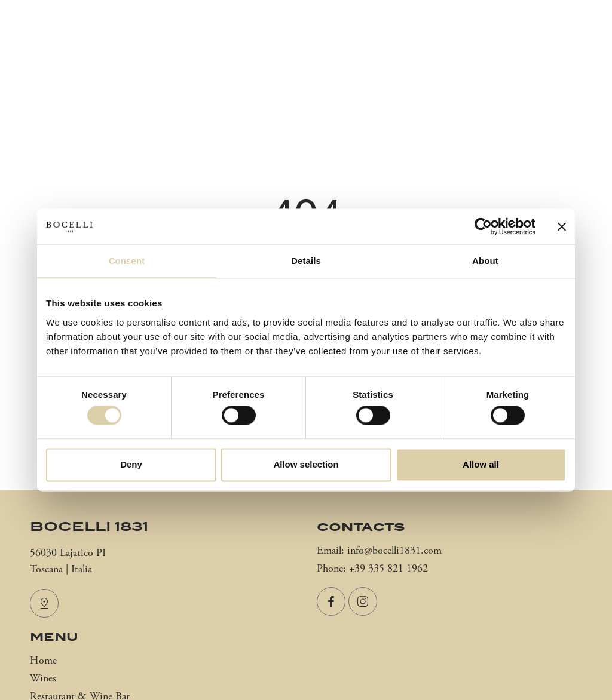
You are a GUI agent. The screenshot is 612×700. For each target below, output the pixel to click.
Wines (43, 679)
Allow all (481, 464)
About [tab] (485, 261)
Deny (131, 464)
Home (43, 661)
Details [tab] (306, 261)
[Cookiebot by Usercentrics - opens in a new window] (483, 226)
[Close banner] (562, 226)
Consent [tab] (127, 261)
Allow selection (306, 464)
